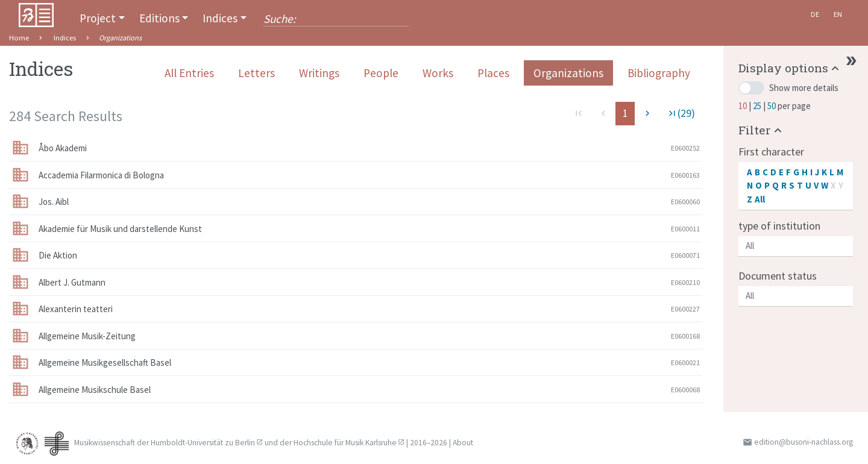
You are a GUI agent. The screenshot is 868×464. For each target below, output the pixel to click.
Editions (159, 18)
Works (438, 73)
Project (98, 18)
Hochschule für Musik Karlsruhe (345, 443)
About (463, 443)
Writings (319, 73)
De (815, 14)
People (381, 73)
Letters (256, 73)
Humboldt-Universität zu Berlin (203, 443)
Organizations (568, 73)
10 (744, 106)
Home (19, 38)
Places (493, 73)
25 (758, 106)
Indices (220, 18)
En (838, 14)
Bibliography (659, 73)
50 (772, 106)
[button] (790, 68)
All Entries (189, 73)
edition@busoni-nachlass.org (804, 442)
